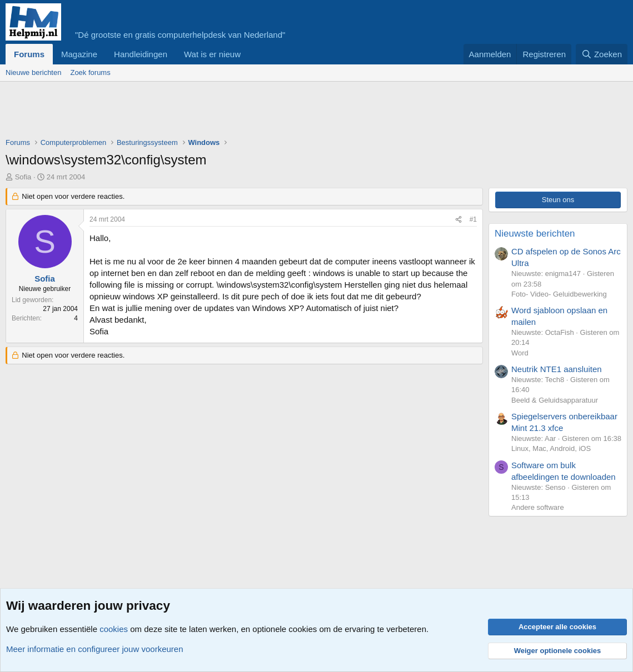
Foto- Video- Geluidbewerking (559, 294)
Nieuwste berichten (535, 234)
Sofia (23, 177)
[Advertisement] (208, 112)
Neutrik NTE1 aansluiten (557, 369)
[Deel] (458, 220)
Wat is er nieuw (212, 54)
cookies (114, 629)
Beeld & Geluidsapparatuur (555, 400)
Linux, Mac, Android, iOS (551, 448)
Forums (29, 54)
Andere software (538, 507)
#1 (473, 219)
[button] (250, 54)
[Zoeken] (602, 54)
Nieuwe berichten (33, 72)
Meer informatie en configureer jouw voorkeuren (95, 649)
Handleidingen (141, 54)
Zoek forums (90, 72)
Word (520, 353)
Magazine (79, 54)
